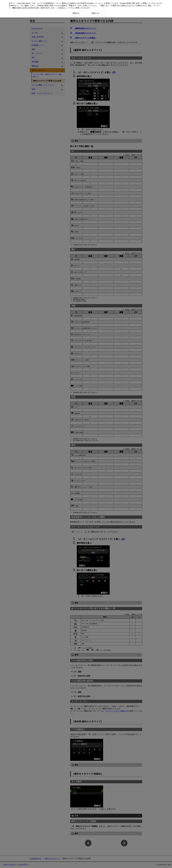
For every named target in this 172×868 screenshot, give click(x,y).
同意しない (105, 6)
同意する (72, 6)
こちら (158, 3)
